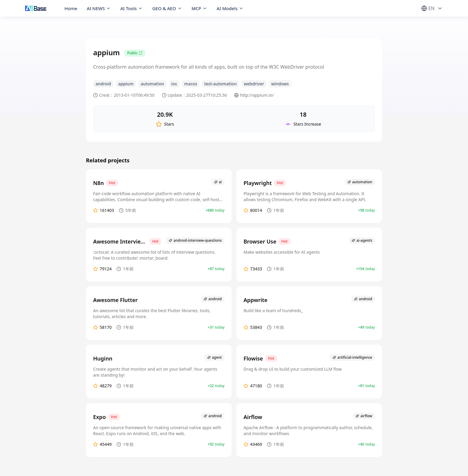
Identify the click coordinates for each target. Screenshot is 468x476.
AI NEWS (99, 8)
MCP (199, 8)
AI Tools (131, 8)
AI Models (230, 8)
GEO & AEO (167, 8)
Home (71, 8)
